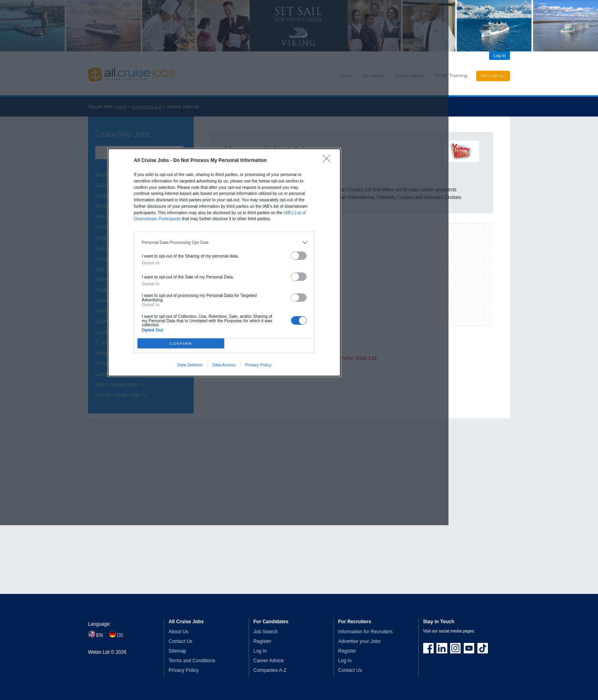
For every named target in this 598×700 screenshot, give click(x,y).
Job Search (266, 632)
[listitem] (224, 242)
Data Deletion (190, 365)
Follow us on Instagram (455, 648)
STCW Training (451, 76)
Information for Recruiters (366, 632)
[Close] (329, 161)
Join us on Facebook (428, 648)
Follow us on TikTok (483, 648)
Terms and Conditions (192, 661)
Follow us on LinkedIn (442, 648)
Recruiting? (493, 76)
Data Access (224, 365)
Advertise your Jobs (359, 641)
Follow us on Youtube (469, 648)
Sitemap (178, 651)
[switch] (299, 256)
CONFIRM (181, 343)
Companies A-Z (270, 670)
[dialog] (224, 262)
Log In (500, 55)
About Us (179, 632)
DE (120, 635)
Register (263, 641)
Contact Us (181, 641)
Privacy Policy (258, 365)
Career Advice (269, 661)
